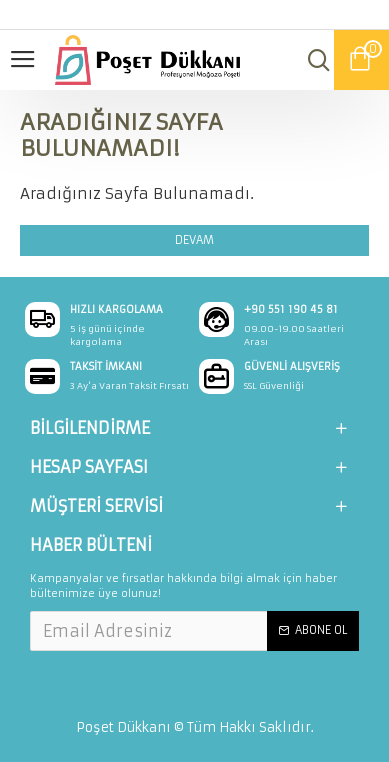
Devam (194, 240)
